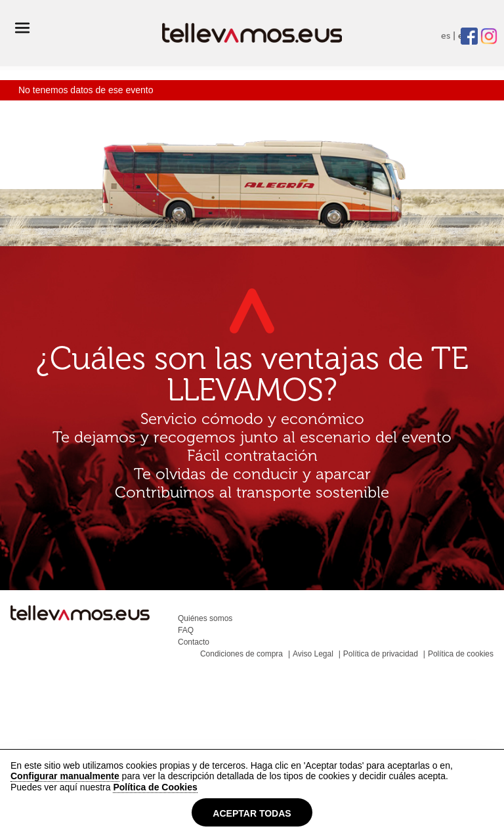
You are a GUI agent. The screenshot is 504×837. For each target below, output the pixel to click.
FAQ (186, 630)
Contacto (194, 642)
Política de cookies (461, 654)
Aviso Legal (313, 654)
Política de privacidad (381, 654)
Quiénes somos (205, 618)
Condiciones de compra (241, 654)
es (446, 36)
